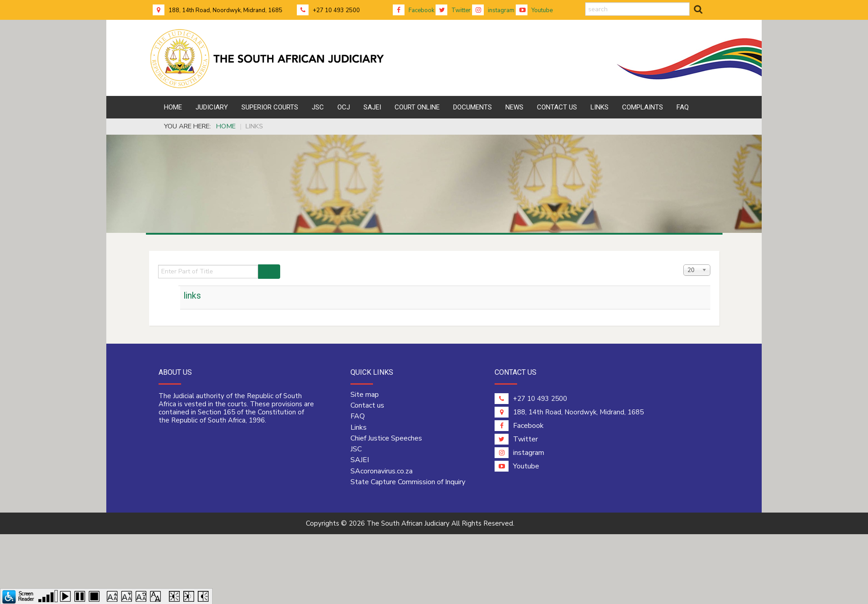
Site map (365, 395)
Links (359, 427)
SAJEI (360, 460)
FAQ (358, 416)
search (585, 2)
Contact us (367, 405)
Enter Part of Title (158, 265)
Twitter (453, 10)
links (192, 296)
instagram (493, 10)
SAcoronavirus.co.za (382, 471)
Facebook (414, 10)
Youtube (534, 10)
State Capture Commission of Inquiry (408, 482)
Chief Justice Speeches (386, 438)
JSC (356, 449)
